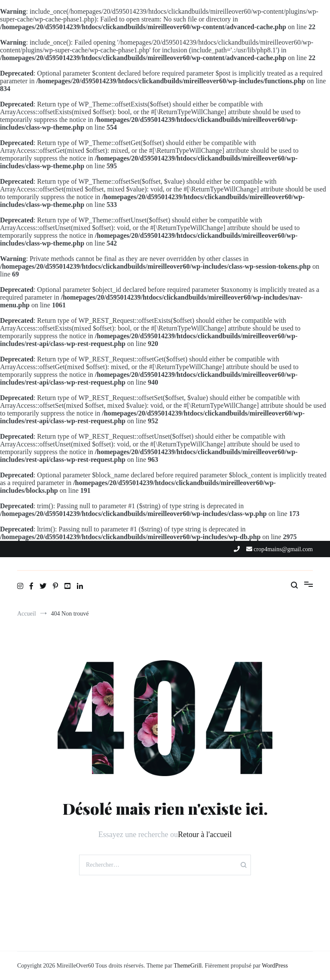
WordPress (275, 966)
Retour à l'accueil (205, 834)
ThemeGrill (188, 966)
